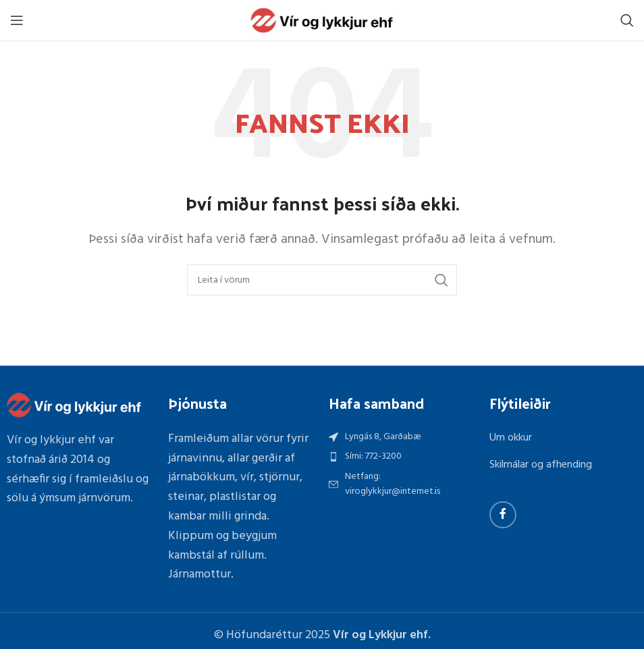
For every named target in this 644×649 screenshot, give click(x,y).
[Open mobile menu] (17, 20)
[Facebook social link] (503, 515)
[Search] (627, 20)
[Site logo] (322, 21)
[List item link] (402, 457)
